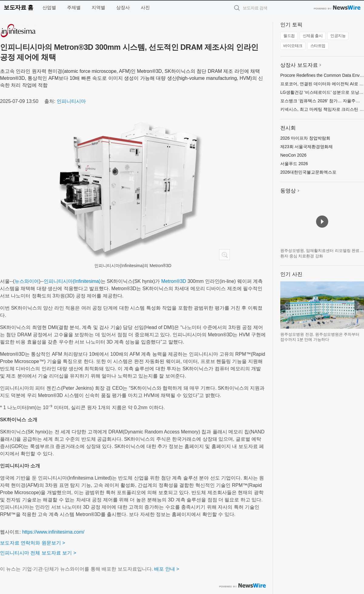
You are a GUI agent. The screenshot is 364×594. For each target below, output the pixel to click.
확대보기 (224, 255)
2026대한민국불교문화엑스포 (308, 172)
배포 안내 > (167, 569)
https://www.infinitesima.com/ (53, 532)
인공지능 (338, 36)
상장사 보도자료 (299, 65)
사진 (145, 7)
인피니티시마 (71, 101)
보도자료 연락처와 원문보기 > (33, 543)
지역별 (98, 7)
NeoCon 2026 (293, 155)
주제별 (74, 7)
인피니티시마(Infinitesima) (72, 281)
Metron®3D (174, 281)
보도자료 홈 (18, 7)
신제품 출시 (313, 36)
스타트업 (318, 46)
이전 (285, 305)
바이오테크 (293, 46)
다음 (359, 305)
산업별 (49, 7)
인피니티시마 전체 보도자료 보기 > (38, 553)
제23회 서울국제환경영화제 (307, 147)
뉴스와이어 (27, 281)
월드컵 (289, 36)
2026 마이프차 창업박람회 (305, 138)
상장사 (123, 7)
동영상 (288, 191)
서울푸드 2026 (294, 164)
